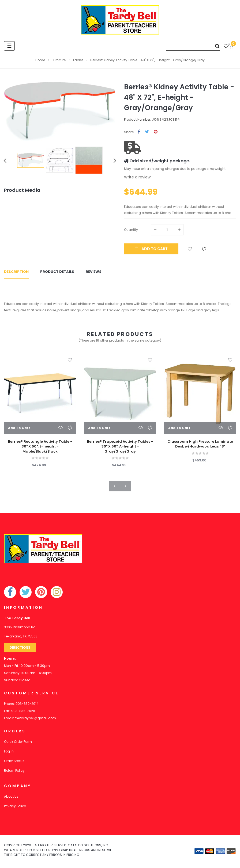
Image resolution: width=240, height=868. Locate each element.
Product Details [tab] (57, 272)
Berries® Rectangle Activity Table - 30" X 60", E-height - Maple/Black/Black (40, 447)
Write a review (137, 177)
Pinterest (156, 132)
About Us (11, 797)
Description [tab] (16, 272)
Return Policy (14, 771)
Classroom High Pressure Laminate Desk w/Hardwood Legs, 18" (200, 444)
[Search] (193, 46)
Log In (9, 752)
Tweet (147, 132)
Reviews (94, 272)
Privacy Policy (15, 806)
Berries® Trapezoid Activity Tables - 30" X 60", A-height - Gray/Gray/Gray (120, 447)
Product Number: (138, 119)
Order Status (14, 761)
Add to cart (151, 249)
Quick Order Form (18, 742)
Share (139, 132)
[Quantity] (167, 230)
